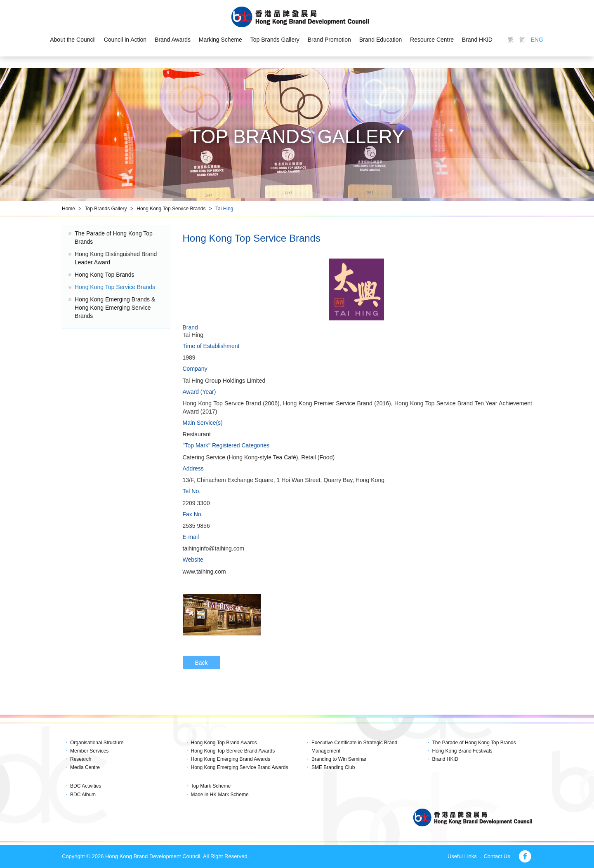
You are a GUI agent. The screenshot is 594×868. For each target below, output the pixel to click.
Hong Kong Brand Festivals (462, 751)
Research (81, 759)
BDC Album (83, 795)
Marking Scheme (220, 40)
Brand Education (381, 40)
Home (68, 209)
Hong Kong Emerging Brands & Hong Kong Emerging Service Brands (115, 308)
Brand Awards (173, 40)
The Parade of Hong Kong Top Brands (474, 743)
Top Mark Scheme (211, 786)
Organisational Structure (97, 743)
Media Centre (85, 767)
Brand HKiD (477, 40)
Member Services (89, 751)
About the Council (73, 40)
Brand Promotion (329, 40)
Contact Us (497, 856)
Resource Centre (432, 40)
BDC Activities (86, 786)
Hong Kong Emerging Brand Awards (231, 759)
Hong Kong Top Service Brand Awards (233, 751)
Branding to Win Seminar (339, 759)
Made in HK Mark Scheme (220, 795)
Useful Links (462, 856)
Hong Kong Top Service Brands (171, 209)
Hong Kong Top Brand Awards (224, 743)
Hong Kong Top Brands (105, 275)
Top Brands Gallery (275, 40)
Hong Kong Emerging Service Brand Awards (240, 767)
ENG (537, 40)
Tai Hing (224, 209)
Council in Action (125, 40)
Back (202, 663)
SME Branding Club (333, 767)
